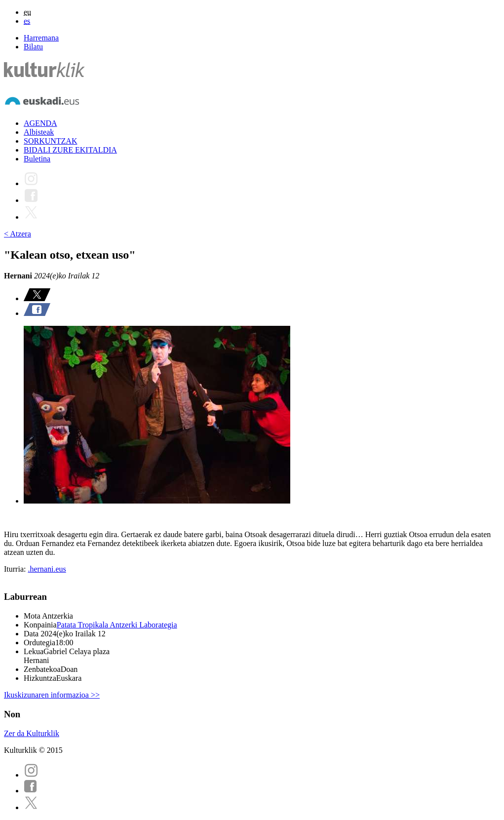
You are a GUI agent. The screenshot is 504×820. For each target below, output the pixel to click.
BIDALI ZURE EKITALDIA (70, 150)
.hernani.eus (47, 569)
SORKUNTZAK (50, 141)
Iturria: (16, 569)
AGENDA (40, 123)
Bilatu (33, 47)
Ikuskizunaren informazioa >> (52, 695)
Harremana (41, 38)
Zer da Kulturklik (32, 733)
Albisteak (39, 132)
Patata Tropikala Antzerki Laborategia (117, 625)
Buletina (37, 159)
